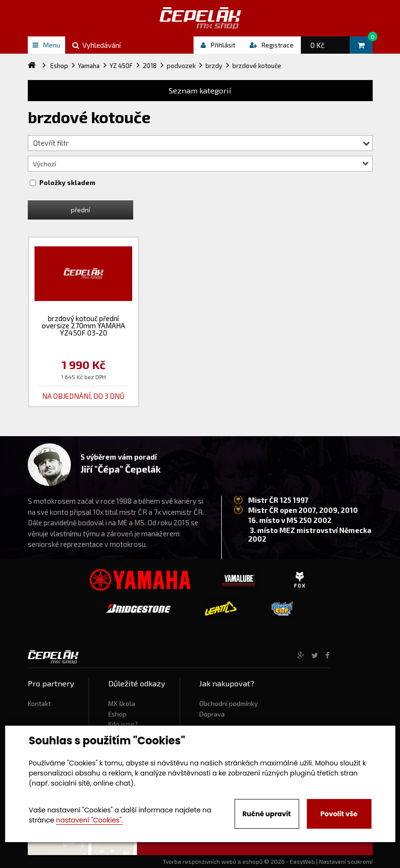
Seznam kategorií (200, 90)
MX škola (122, 704)
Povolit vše (339, 814)
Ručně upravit (267, 814)
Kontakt (39, 704)
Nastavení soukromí (346, 861)
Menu (46, 45)
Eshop (117, 714)
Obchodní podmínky (229, 704)
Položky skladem (67, 183)
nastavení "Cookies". (89, 820)
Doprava (212, 714)
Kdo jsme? (123, 724)
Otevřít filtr (201, 143)
